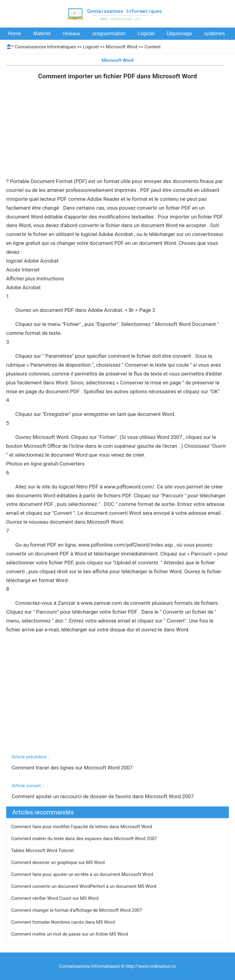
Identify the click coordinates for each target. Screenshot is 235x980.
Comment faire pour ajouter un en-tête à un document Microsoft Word (83, 874)
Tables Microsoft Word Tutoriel (43, 851)
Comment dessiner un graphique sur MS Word (58, 862)
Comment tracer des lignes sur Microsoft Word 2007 (73, 768)
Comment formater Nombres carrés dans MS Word (63, 922)
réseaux (72, 34)
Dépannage (179, 34)
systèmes (214, 34)
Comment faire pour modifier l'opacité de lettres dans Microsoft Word (82, 827)
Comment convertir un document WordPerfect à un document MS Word (84, 886)
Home (15, 34)
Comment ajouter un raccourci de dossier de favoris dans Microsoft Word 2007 (103, 796)
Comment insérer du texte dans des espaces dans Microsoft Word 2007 (85, 839)
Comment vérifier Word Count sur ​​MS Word (55, 898)
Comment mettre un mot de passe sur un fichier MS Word (70, 934)
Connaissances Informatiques (45, 47)
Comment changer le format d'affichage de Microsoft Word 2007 (77, 910)
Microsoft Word (122, 47)
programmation (109, 34)
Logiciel (146, 34)
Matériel (42, 34)
